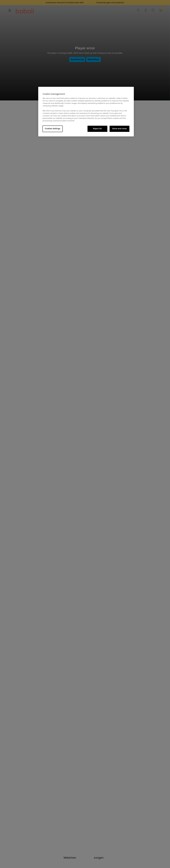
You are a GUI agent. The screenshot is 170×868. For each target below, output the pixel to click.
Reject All (97, 129)
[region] (86, 112)
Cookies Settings (53, 129)
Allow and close (119, 129)
